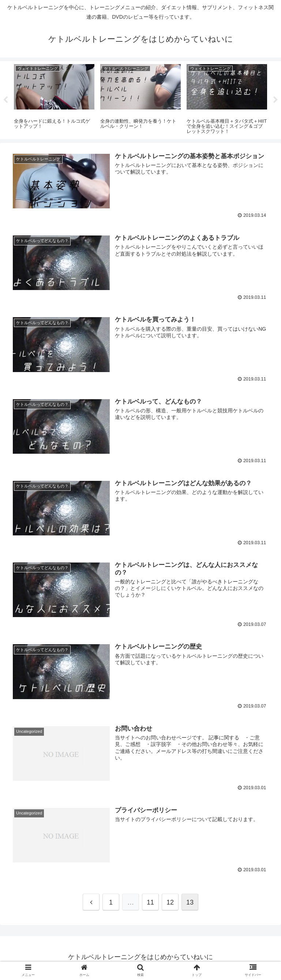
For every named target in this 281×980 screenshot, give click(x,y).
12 (170, 904)
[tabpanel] (54, 99)
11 (150, 904)
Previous (5, 100)
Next (276, 100)
